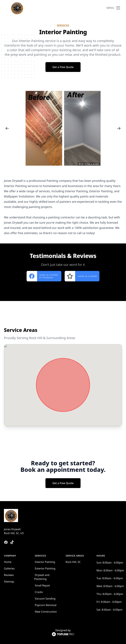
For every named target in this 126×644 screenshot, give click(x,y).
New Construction (46, 612)
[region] (63, 128)
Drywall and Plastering (42, 577)
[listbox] (63, 128)
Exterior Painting (45, 568)
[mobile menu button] (118, 8)
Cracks (39, 592)
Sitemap (9, 582)
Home (8, 562)
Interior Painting (45, 562)
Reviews (9, 575)
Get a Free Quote (63, 67)
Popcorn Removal (46, 605)
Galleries (9, 568)
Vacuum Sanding (45, 599)
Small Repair (42, 585)
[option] (63, 128)
